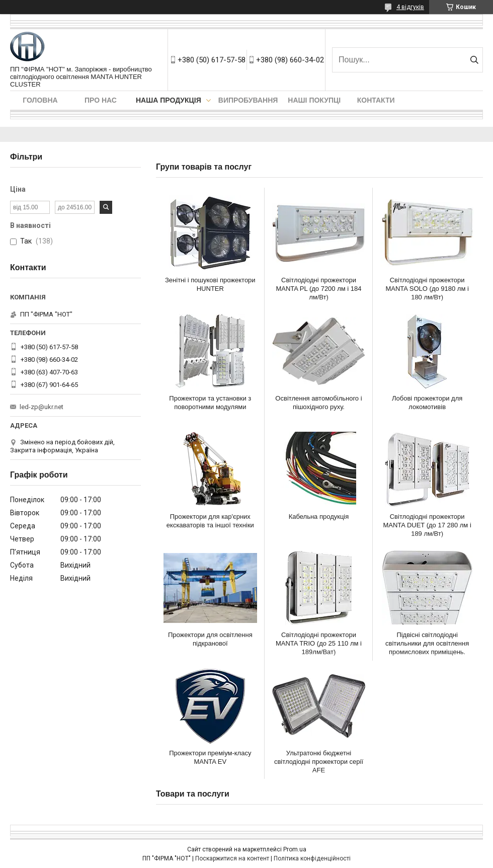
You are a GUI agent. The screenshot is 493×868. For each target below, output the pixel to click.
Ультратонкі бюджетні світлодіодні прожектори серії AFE (319, 762)
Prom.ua (295, 849)
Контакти (376, 100)
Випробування (248, 100)
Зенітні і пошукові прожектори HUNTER (210, 284)
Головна (40, 100)
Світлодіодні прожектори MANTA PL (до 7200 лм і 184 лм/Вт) (318, 289)
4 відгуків (410, 7)
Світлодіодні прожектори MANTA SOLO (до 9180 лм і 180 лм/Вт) (427, 289)
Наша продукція (169, 100)
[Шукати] (474, 60)
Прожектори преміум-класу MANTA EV (210, 757)
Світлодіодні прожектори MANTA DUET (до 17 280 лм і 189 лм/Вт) (427, 525)
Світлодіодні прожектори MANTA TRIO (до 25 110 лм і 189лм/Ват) (319, 643)
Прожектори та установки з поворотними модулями (210, 403)
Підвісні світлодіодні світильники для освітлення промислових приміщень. (427, 643)
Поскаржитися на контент (232, 858)
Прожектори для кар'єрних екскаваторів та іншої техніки (210, 521)
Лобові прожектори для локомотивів (427, 403)
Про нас (101, 100)
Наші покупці (314, 100)
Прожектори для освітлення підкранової (210, 639)
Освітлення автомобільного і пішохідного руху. (318, 403)
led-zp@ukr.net (42, 407)
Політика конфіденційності (312, 858)
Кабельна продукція (319, 517)
